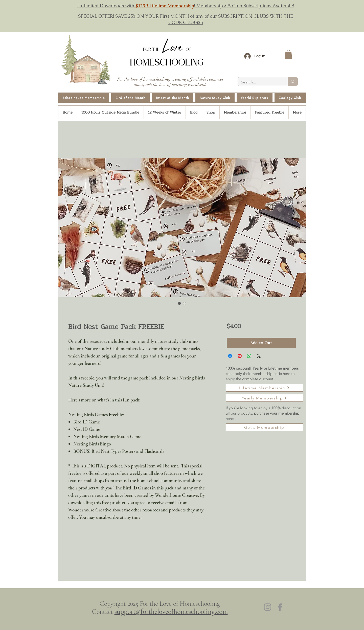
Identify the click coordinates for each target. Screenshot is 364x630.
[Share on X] (259, 356)
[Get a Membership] (264, 427)
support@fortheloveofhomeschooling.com (171, 612)
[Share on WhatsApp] (249, 356)
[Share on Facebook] (230, 356)
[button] (288, 54)
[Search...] (259, 82)
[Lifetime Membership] (264, 388)
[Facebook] (280, 607)
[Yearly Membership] (264, 398)
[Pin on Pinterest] (240, 356)
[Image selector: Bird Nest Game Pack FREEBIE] (179, 303)
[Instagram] (268, 607)
